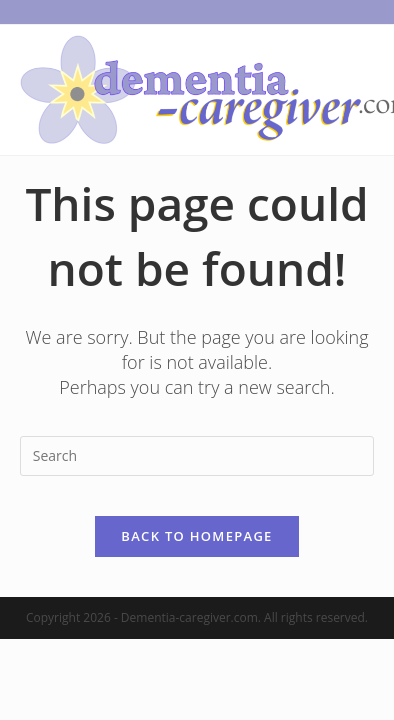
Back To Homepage (196, 536)
